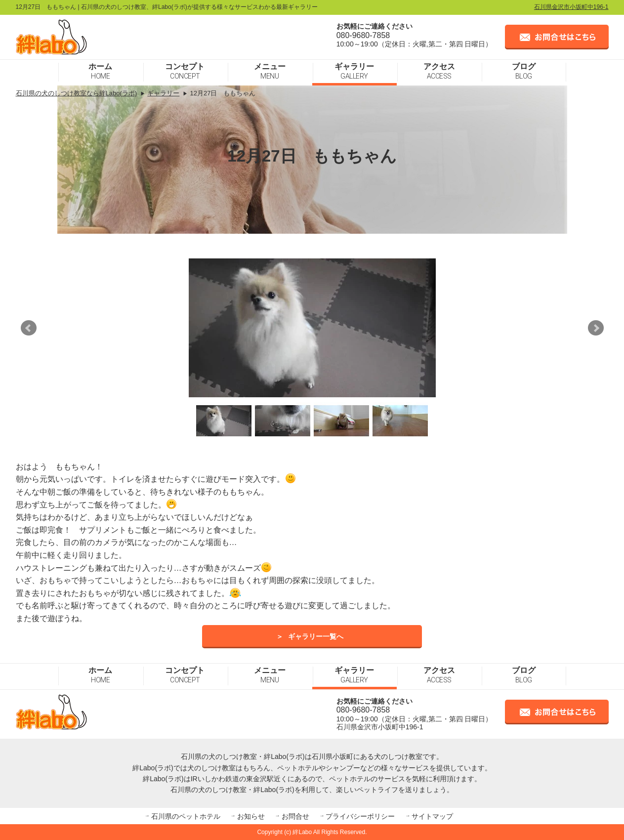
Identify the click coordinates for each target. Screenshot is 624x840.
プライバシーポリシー (360, 816)
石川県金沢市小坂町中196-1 (571, 7)
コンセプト (185, 71)
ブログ (524, 71)
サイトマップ (432, 816)
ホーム (100, 71)
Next (596, 328)
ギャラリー (354, 71)
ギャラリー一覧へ (316, 637)
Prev (29, 328)
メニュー (270, 71)
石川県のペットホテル (186, 816)
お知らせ (251, 816)
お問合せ (295, 816)
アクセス (439, 71)
